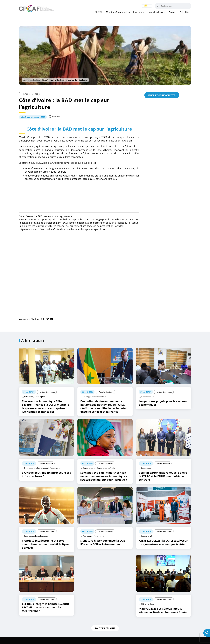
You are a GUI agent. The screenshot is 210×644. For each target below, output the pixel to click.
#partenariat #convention (93, 543)
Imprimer (54, 117)
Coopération (146, 475)
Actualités (184, 12)
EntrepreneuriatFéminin (106, 475)
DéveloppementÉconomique (36, 475)
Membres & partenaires (118, 12)
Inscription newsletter (162, 95)
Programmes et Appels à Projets (149, 12)
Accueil (26, 80)
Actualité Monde (29, 94)
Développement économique (94, 403)
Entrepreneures (89, 475)
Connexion (143, 6)
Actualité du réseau (48, 399)
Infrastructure (54, 475)
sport (45, 543)
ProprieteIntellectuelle (33, 543)
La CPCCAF (97, 12)
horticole (151, 611)
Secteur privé (40, 403)
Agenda (172, 12)
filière (143, 611)
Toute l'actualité (105, 635)
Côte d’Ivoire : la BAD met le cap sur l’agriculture (79, 132)
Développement (148, 403)
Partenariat (29, 403)
